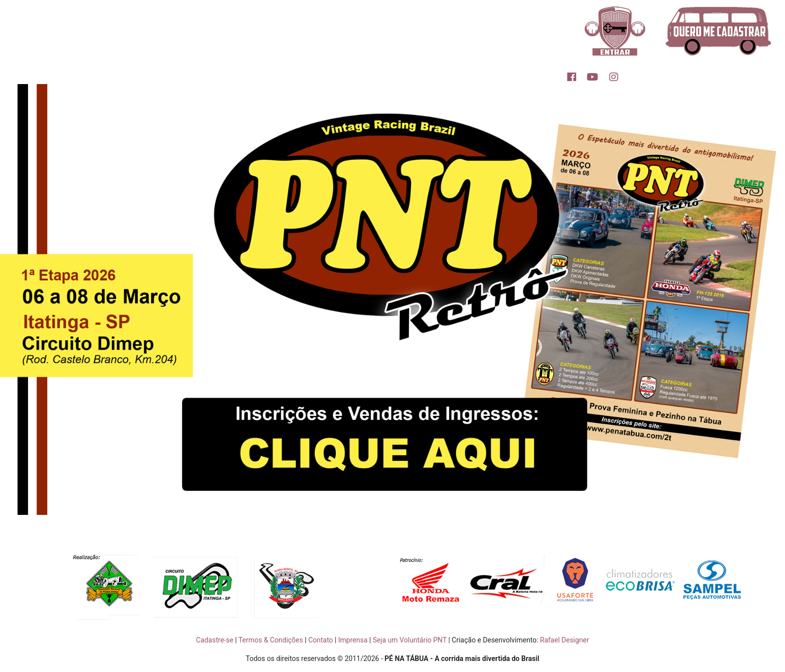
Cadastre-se (215, 640)
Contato (321, 640)
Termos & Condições (271, 640)
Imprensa (353, 640)
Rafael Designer (565, 640)
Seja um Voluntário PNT (410, 640)
